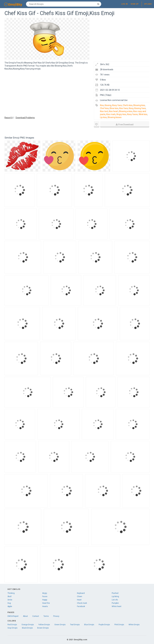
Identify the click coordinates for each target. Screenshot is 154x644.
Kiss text (104, 111)
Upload (148, 4)
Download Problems (25, 118)
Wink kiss (143, 114)
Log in (125, 4)
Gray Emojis (12, 628)
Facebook (81, 606)
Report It (9, 118)
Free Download (125, 125)
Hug (9, 603)
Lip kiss (103, 117)
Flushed (115, 593)
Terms (46, 616)
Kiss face (124, 108)
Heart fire (46, 603)
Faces (45, 596)
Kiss (102, 105)
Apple (10, 606)
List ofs (115, 600)
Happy (45, 600)
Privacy (56, 616)
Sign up (135, 4)
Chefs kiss (128, 105)
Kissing (108, 105)
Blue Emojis (89, 625)
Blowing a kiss (126, 111)
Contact (36, 616)
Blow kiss (114, 108)
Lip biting (115, 596)
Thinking (11, 593)
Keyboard (81, 593)
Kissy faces (132, 114)
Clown (80, 596)
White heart (117, 606)
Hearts (45, 606)
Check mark (82, 603)
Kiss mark (111, 114)
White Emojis (134, 625)
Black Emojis (27, 628)
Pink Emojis (119, 625)
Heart (79, 600)
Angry (45, 593)
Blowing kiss (139, 105)
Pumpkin (115, 603)
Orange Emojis (28, 625)
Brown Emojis (43, 628)
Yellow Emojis (44, 625)
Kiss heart (114, 111)
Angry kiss (121, 114)
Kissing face (140, 108)
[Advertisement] (47, 93)
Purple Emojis (104, 625)
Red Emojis (12, 625)
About (25, 616)
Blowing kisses (115, 117)
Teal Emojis (75, 625)
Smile (10, 600)
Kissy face (117, 105)
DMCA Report (13, 616)
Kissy (131, 108)
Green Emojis (60, 625)
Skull (9, 596)
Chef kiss (104, 108)
